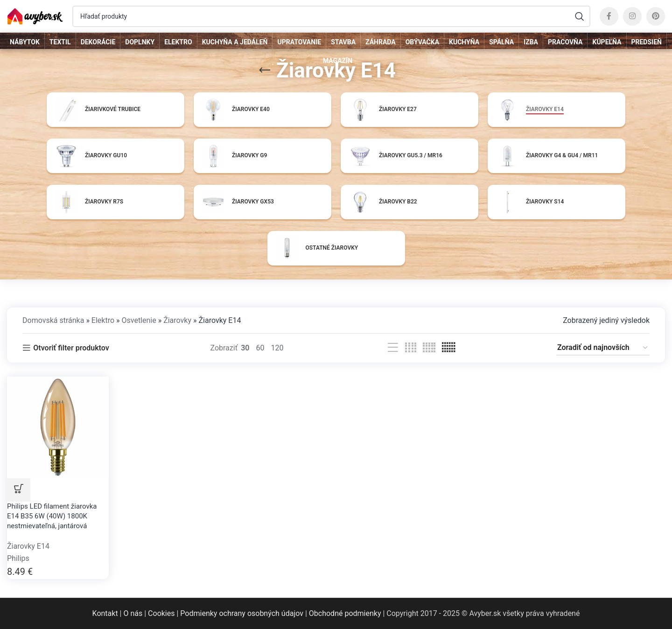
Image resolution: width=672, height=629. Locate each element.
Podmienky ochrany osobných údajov (242, 613)
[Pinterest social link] (656, 16)
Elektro (103, 320)
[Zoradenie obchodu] (603, 348)
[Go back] (265, 70)
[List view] (393, 348)
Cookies (161, 613)
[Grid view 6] (448, 348)
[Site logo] (35, 16)
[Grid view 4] (411, 348)
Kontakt (105, 613)
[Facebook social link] (609, 16)
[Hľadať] (331, 16)
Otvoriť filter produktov (71, 348)
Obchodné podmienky (345, 613)
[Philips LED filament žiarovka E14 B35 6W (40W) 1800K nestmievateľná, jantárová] (58, 427)
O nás (133, 613)
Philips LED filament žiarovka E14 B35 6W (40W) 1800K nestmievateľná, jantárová (52, 516)
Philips (18, 558)
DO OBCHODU (19, 490)
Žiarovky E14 (28, 546)
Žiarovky (177, 320)
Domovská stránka (53, 320)
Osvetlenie (139, 320)
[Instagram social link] (632, 16)
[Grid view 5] (429, 348)
